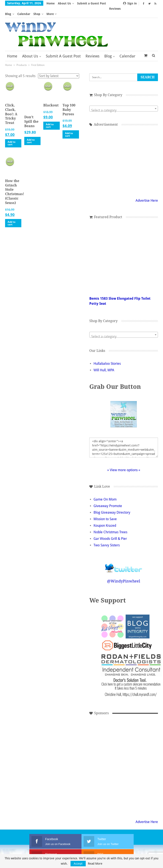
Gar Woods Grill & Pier (110, 528)
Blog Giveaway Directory (112, 502)
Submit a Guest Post (63, 46)
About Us (64, 3)
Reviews (92, 46)
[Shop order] (59, 65)
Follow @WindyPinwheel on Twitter (124, 555)
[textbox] (124, 100)
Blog (108, 46)
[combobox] (124, 98)
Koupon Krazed (105, 515)
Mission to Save (105, 509)
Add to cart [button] (12, 133)
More (82, 3)
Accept (78, 864)
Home (51, 3)
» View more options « (124, 459)
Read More (95, 864)
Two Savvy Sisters (107, 535)
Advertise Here (147, 190)
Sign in (130, 3)
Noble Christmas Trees (110, 522)
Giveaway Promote (108, 496)
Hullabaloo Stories (107, 353)
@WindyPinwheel (124, 571)
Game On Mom (105, 489)
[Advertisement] (104, 727)
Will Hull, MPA (104, 360)
